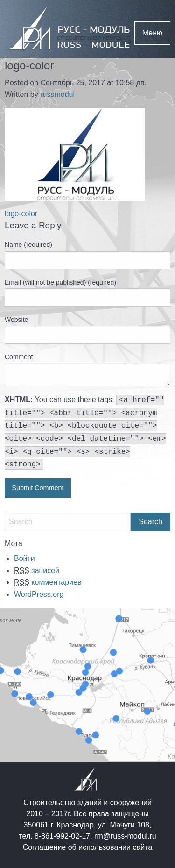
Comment (19, 357)
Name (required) (28, 245)
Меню (152, 33)
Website (16, 320)
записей (37, 571)
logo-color (21, 214)
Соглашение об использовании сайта (88, 847)
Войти (24, 558)
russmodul (57, 94)
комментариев (48, 582)
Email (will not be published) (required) (60, 282)
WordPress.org (39, 594)
